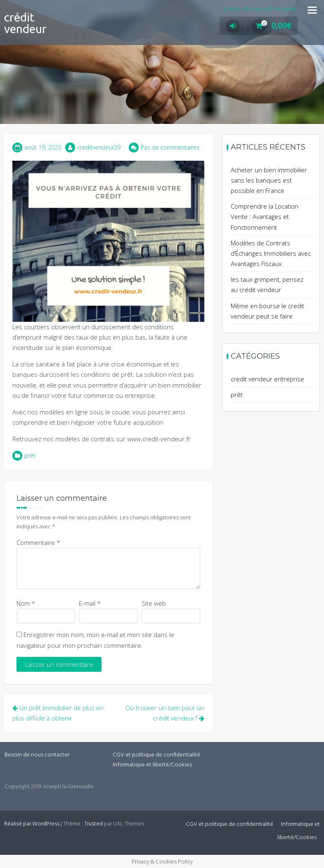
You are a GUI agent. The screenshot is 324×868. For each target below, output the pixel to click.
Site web (154, 603)
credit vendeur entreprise (267, 379)
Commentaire (38, 542)
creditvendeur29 (99, 147)
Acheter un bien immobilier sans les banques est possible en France (269, 180)
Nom (26, 603)
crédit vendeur (25, 23)
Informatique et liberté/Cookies (152, 765)
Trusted (93, 824)
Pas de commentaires (170, 147)
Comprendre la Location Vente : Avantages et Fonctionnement (265, 216)
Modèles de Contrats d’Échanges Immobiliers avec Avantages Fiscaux (271, 253)
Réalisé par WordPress (32, 824)
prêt (30, 455)
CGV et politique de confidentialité (156, 755)
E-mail (90, 603)
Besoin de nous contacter (37, 755)
